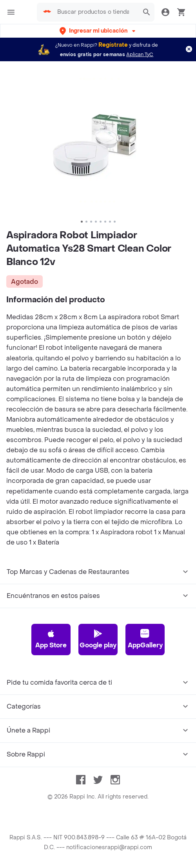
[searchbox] (95, 12)
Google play (98, 639)
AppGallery (145, 639)
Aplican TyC (140, 55)
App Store (51, 639)
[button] (98, 31)
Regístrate (113, 45)
